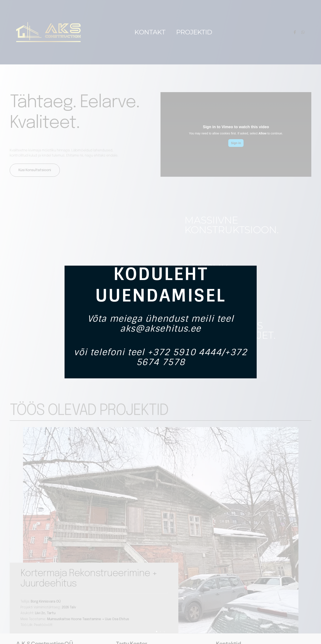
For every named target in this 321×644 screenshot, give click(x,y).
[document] (160, 322)
